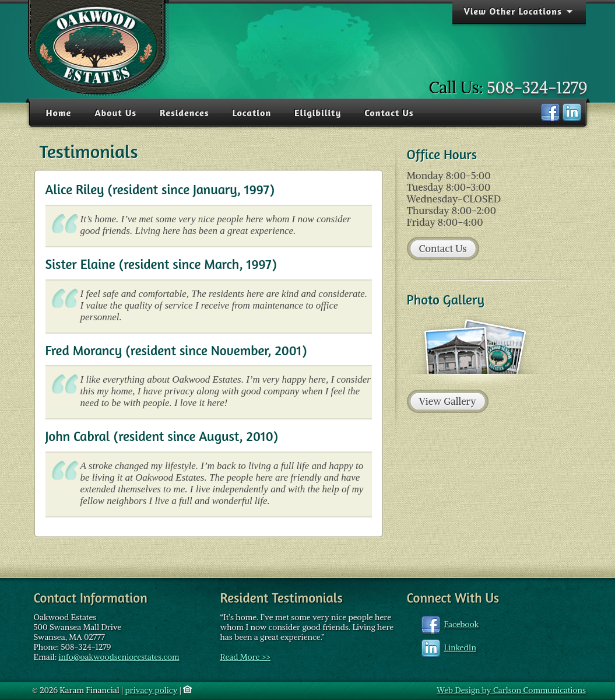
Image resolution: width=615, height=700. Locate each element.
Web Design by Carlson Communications (511, 690)
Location (252, 113)
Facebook (462, 624)
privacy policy (151, 690)
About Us (115, 113)
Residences (184, 113)
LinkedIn (460, 647)
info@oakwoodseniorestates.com (119, 657)
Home (59, 113)
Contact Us (389, 113)
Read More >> (245, 657)
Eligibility (318, 113)
